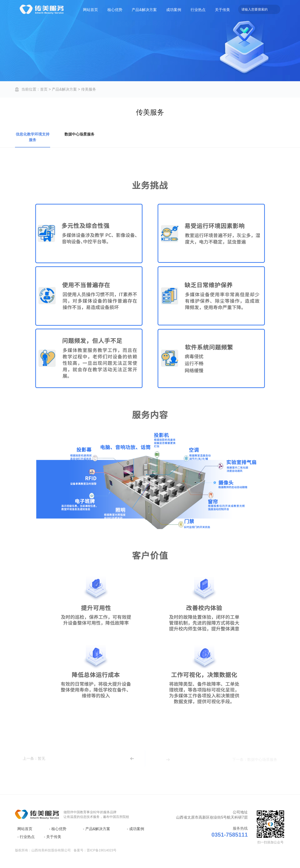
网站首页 (90, 10)
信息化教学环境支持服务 (33, 137)
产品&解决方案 (144, 10)
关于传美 (222, 10)
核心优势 (115, 10)
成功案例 (174, 10)
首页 (44, 89)
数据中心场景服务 (79, 134)
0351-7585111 (230, 835)
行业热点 (198, 10)
